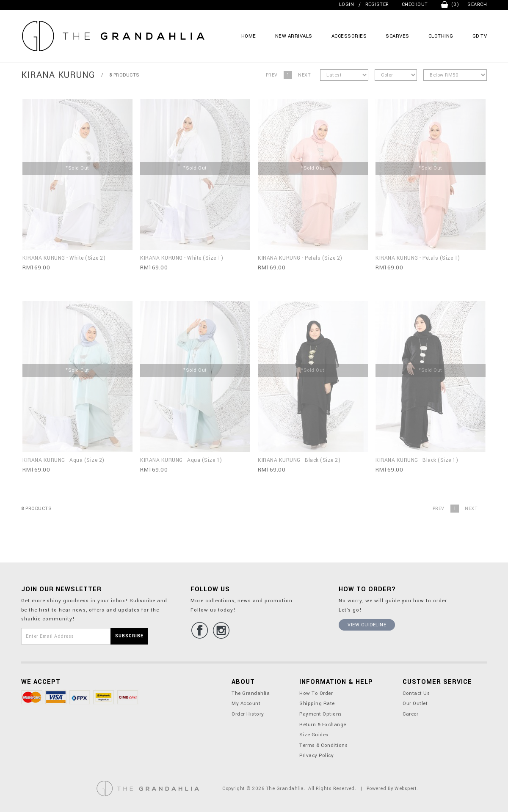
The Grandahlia (251, 693)
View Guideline (367, 625)
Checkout (415, 4)
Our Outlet (415, 704)
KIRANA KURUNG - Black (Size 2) (299, 460)
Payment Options (321, 714)
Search (477, 4)
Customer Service (437, 682)
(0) (455, 4)
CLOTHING (441, 36)
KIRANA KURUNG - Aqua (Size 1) (181, 460)
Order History (248, 714)
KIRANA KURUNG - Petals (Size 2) (300, 258)
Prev (272, 75)
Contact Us (416, 693)
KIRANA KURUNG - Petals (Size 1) (418, 258)
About (243, 682)
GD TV (480, 36)
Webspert (406, 789)
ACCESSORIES (349, 36)
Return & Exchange (323, 725)
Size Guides (314, 735)
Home (249, 36)
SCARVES (398, 36)
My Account (246, 704)
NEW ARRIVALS (294, 36)
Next (304, 75)
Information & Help (336, 682)
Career (410, 714)
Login (347, 4)
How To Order (316, 693)
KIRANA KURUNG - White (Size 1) (182, 258)
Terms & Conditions (323, 745)
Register (377, 4)
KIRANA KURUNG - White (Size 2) (64, 258)
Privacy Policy (316, 756)
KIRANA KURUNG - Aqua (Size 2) (63, 460)
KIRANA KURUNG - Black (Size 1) (417, 460)
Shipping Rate (317, 704)
